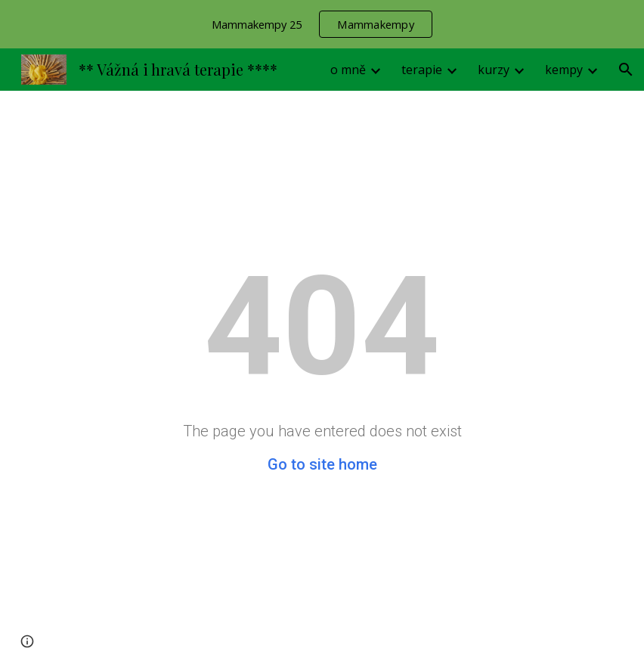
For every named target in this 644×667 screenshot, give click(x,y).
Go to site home (322, 464)
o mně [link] (348, 70)
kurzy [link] (494, 70)
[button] (626, 70)
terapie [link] (422, 70)
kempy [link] (564, 70)
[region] (322, 24)
